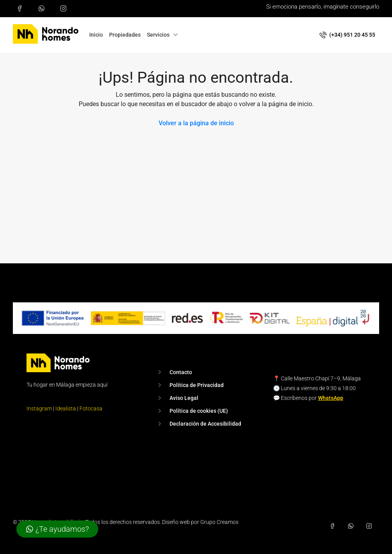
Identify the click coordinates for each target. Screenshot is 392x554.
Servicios (158, 35)
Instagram (39, 408)
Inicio (96, 35)
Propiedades (125, 35)
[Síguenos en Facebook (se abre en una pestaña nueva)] (21, 9)
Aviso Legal (184, 398)
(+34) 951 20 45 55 (347, 35)
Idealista (66, 408)
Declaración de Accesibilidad (205, 424)
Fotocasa (91, 408)
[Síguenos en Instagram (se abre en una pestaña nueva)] (65, 9)
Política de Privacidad (197, 385)
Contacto (181, 372)
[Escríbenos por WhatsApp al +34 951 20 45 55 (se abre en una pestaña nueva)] (43, 9)
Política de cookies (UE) (199, 411)
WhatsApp (331, 398)
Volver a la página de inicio (196, 123)
